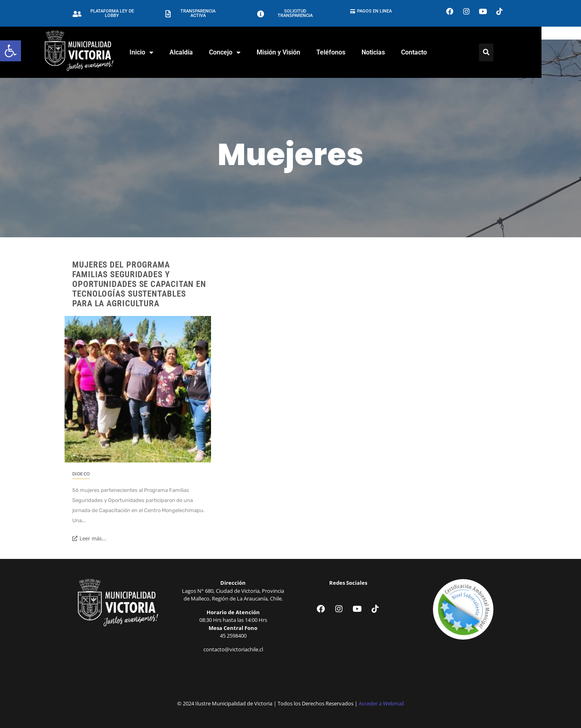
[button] (10, 51)
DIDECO (81, 474)
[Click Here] (506, 52)
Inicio (161, 52)
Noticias (393, 52)
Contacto (434, 52)
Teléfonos (351, 52)
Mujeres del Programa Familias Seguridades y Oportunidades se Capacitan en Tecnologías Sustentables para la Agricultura (139, 284)
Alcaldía (201, 52)
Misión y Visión (298, 52)
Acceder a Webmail (381, 703)
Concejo (245, 52)
